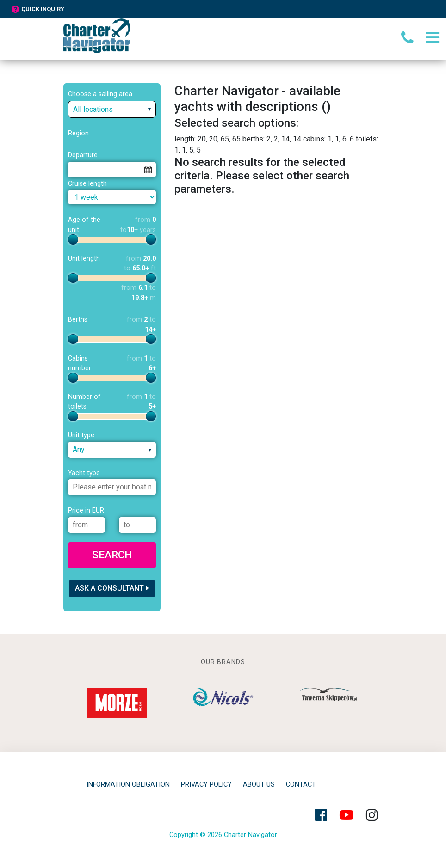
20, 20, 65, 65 (219, 139)
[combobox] (112, 109)
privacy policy (206, 785)
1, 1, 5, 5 (188, 150)
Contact (301, 785)
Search (112, 555)
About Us (259, 785)
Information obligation (128, 785)
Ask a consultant (112, 588)
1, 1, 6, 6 (341, 139)
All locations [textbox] (93, 109)
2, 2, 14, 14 (284, 139)
